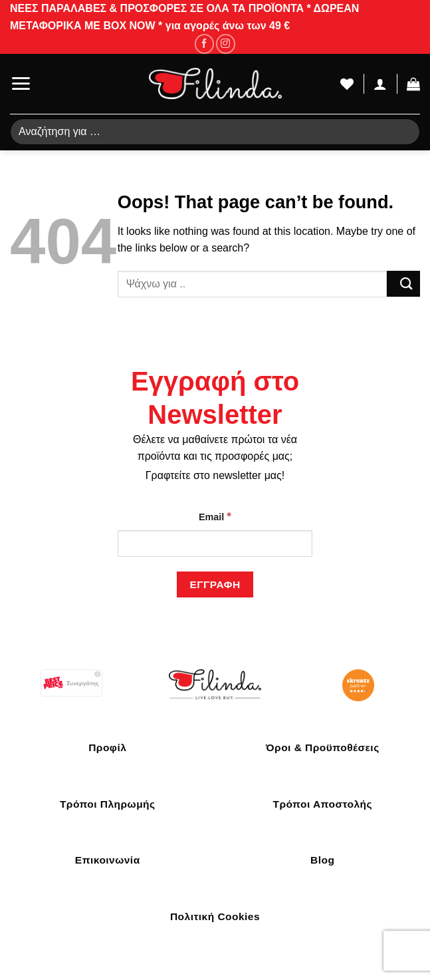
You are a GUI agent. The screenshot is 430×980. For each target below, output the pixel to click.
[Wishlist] (347, 84)
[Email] (215, 544)
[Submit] (403, 284)
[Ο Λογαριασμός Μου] (380, 84)
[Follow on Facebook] (204, 44)
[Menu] (21, 83)
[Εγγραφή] (215, 584)
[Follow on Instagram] (226, 44)
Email (215, 516)
